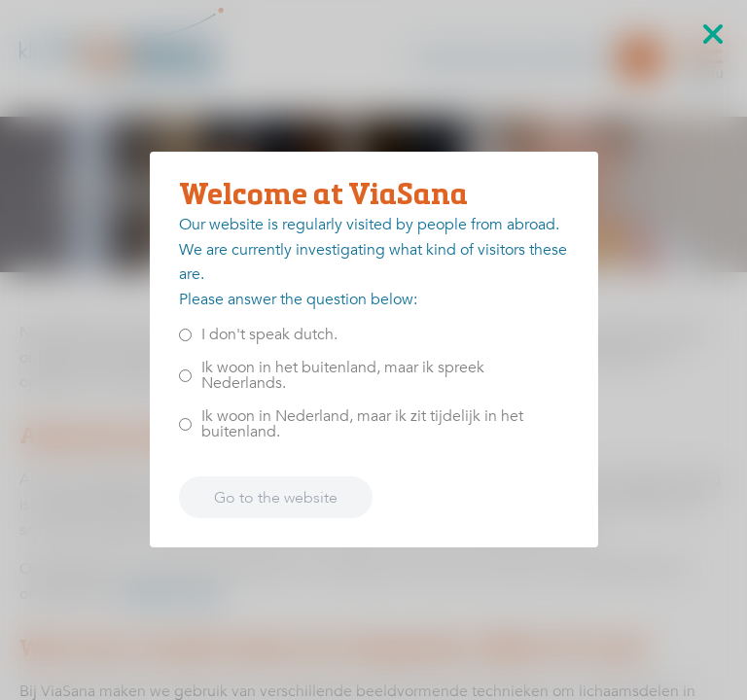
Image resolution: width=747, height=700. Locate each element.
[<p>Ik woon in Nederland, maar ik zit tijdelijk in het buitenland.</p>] (185, 424)
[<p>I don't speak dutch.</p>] (185, 335)
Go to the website (276, 498)
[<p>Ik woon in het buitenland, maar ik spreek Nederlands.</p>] (185, 376)
